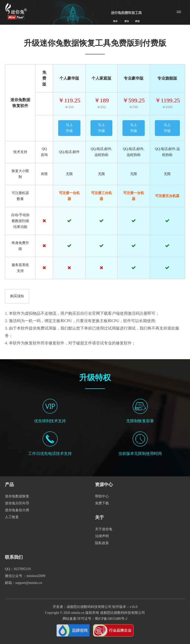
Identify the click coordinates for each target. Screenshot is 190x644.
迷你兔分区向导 (17, 503)
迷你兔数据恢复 (17, 496)
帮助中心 (102, 496)
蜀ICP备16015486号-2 (111, 619)
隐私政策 (102, 543)
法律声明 (102, 536)
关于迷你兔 (104, 529)
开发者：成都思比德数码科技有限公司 (82, 607)
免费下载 (102, 503)
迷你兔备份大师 (17, 510)
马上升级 (69, 128)
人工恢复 (12, 517)
